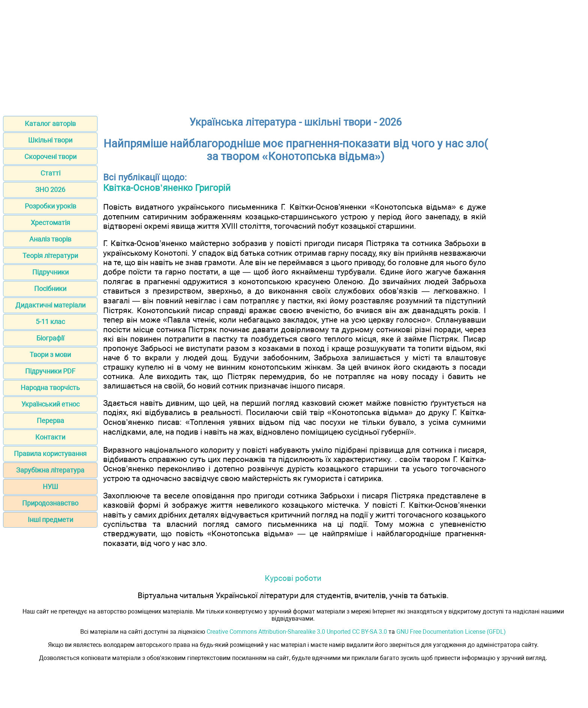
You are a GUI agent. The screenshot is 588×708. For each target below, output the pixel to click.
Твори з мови (50, 355)
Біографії (50, 338)
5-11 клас (50, 322)
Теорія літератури (50, 256)
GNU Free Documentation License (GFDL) (451, 632)
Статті (50, 173)
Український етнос (50, 404)
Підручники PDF (50, 371)
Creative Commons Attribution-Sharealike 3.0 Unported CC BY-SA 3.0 (297, 632)
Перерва (50, 421)
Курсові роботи (293, 578)
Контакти (50, 437)
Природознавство (50, 503)
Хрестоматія (50, 223)
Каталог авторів (50, 124)
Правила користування (50, 454)
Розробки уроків (50, 206)
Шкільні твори (50, 140)
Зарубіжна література (50, 470)
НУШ (50, 487)
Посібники (50, 289)
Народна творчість (50, 388)
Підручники (50, 272)
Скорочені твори (50, 157)
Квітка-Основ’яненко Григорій (167, 188)
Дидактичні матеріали (50, 305)
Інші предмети (50, 520)
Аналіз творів (50, 239)
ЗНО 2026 (50, 190)
